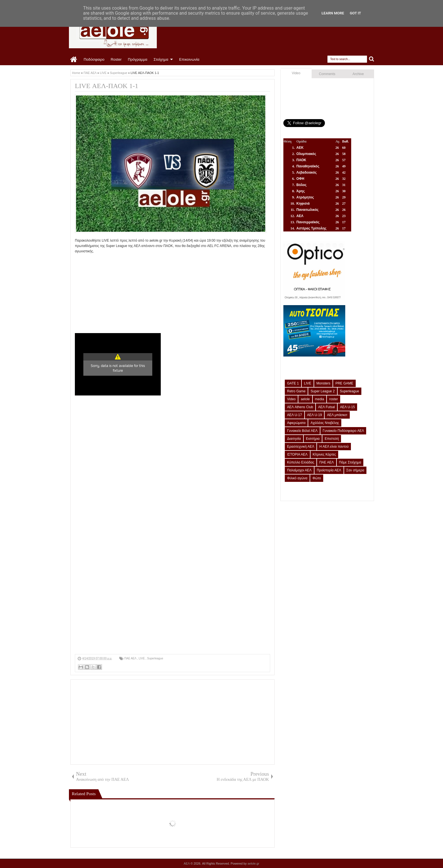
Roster (116, 59)
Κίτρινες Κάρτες (324, 454)
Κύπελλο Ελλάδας (301, 462)
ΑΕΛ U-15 (347, 407)
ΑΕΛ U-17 (295, 415)
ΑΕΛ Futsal (326, 407)
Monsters (323, 383)
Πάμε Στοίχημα (350, 462)
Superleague (155, 658)
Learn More (333, 13)
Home (74, 60)
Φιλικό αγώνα (297, 478)
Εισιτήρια (313, 439)
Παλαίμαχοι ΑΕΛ (299, 470)
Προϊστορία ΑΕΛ (329, 470)
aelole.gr (253, 863)
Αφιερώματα (296, 423)
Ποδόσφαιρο (94, 59)
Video (296, 73)
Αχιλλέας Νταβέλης (325, 423)
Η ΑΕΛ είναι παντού (334, 447)
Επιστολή (332, 439)
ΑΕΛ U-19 (315, 415)
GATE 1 (293, 383)
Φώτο (317, 478)
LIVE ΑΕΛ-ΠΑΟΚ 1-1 (107, 86)
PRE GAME (344, 383)
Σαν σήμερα (355, 470)
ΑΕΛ (187, 863)
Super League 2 (323, 391)
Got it (355, 13)
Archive (358, 74)
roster (334, 399)
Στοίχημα (161, 59)
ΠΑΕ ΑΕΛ (131, 658)
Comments (327, 74)
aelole (305, 399)
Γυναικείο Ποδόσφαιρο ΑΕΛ (343, 431)
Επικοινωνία (189, 59)
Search (372, 59)
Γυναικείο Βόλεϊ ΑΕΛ (302, 431)
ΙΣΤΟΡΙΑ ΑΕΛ (297, 454)
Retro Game (296, 391)
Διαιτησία (294, 439)
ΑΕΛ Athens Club (300, 407)
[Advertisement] (172, 294)
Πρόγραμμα (137, 59)
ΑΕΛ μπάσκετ (337, 415)
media (320, 399)
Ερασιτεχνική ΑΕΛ (301, 447)
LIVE (142, 658)
